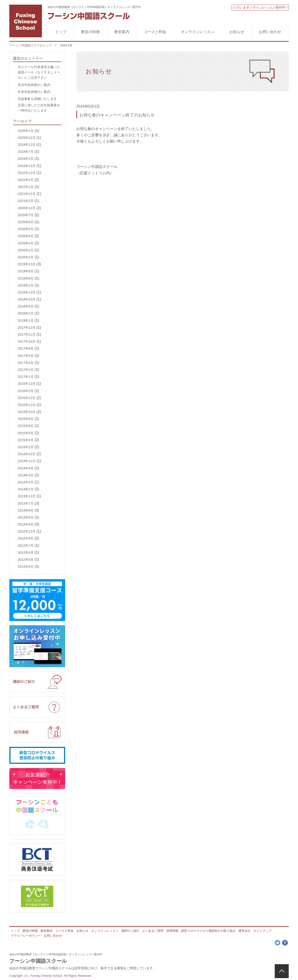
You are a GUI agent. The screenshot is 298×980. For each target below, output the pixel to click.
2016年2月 (26, 391)
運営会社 (244, 931)
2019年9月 (26, 271)
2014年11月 (27, 461)
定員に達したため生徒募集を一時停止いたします (39, 108)
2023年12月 (27, 166)
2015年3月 (26, 440)
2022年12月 (27, 173)
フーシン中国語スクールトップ (30, 45)
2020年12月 (27, 208)
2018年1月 (26, 321)
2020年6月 (26, 222)
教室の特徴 (90, 32)
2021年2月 (26, 201)
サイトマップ (262, 931)
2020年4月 (26, 236)
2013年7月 (26, 503)
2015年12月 (27, 398)
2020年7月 (26, 215)
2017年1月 (26, 377)
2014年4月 (26, 468)
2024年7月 (26, 152)
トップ (61, 32)
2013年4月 (26, 524)
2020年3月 (26, 243)
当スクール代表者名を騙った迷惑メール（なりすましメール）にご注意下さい (39, 72)
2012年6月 (26, 553)
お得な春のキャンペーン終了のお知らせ (117, 115)
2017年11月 (27, 335)
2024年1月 (26, 159)
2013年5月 (26, 517)
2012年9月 (26, 538)
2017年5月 (26, 356)
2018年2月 (26, 313)
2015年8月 (26, 426)
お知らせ (237, 32)
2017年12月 (27, 328)
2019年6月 (26, 278)
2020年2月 (26, 250)
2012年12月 (27, 531)
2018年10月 (27, 299)
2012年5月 (26, 560)
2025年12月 (27, 138)
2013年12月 (27, 496)
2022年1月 (26, 187)
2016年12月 (27, 384)
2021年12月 (27, 194)
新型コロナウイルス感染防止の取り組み (208, 931)
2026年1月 (26, 131)
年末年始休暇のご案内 (34, 85)
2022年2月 (26, 180)
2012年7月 (26, 546)
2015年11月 (27, 405)
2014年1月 (26, 489)
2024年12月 (27, 145)
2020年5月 (26, 229)
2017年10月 (27, 341)
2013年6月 (26, 510)
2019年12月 (27, 264)
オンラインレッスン (198, 32)
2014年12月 (27, 454)
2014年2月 (26, 482)
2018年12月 (27, 292)
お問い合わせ (270, 32)
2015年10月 (27, 412)
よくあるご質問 (153, 931)
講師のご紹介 (130, 931)
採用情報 (172, 931)
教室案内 (122, 32)
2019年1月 (26, 285)
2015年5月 (26, 433)
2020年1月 (26, 257)
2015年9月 (26, 419)
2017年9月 (26, 348)
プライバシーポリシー (26, 936)
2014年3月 (26, 475)
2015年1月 (26, 447)
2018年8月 (26, 306)
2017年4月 (26, 363)
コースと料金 (155, 32)
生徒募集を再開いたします (37, 99)
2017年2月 (26, 370)
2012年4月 (26, 567)
